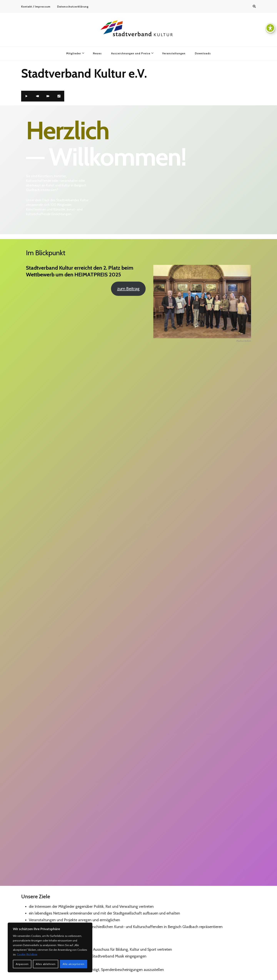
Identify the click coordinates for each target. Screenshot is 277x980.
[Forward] (48, 96)
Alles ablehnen (46, 964)
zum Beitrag (128, 289)
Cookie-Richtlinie (27, 954)
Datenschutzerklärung (73, 7)
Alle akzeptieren (74, 964)
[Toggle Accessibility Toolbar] (270, 28)
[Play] (27, 96)
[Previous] (37, 96)
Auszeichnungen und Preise (131, 53)
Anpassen (22, 964)
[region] (50, 947)
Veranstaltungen (174, 53)
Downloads (203, 53)
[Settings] (59, 96)
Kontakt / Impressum (36, 7)
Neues (97, 53)
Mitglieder (74, 53)
